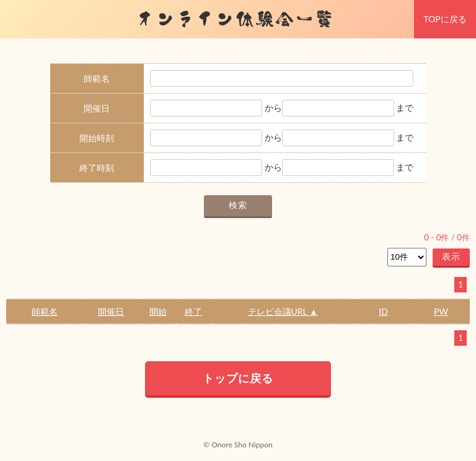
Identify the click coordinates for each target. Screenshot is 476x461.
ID (383, 311)
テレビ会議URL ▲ (283, 311)
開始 (158, 311)
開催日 (111, 311)
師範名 (45, 311)
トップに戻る (238, 378)
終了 (193, 311)
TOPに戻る (445, 19)
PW (441, 311)
